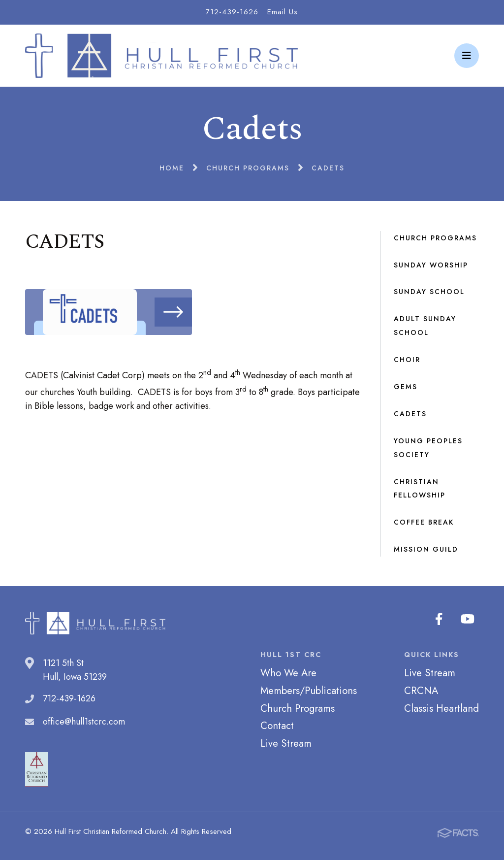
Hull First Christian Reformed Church (161, 56)
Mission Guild (426, 549)
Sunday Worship (431, 265)
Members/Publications (309, 691)
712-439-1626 (232, 12)
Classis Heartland (441, 708)
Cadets (410, 414)
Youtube (468, 619)
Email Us (283, 12)
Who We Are (288, 673)
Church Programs (435, 238)
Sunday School (429, 292)
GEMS (406, 387)
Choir (407, 360)
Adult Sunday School (425, 326)
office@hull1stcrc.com (84, 722)
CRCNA (421, 691)
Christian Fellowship (420, 489)
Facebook (441, 619)
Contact (277, 726)
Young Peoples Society (428, 448)
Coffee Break (424, 522)
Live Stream (286, 743)
